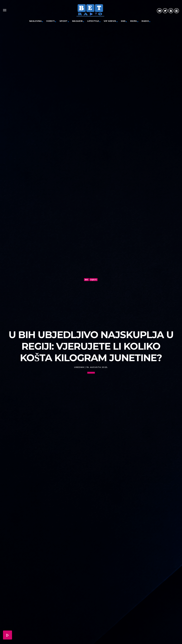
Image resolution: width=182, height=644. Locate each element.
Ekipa (134, 21)
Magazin (77, 21)
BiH (86, 280)
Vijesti (50, 21)
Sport (63, 21)
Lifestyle (93, 21)
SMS (123, 21)
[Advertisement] (91, 304)
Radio (145, 21)
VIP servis (110, 21)
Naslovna (35, 21)
